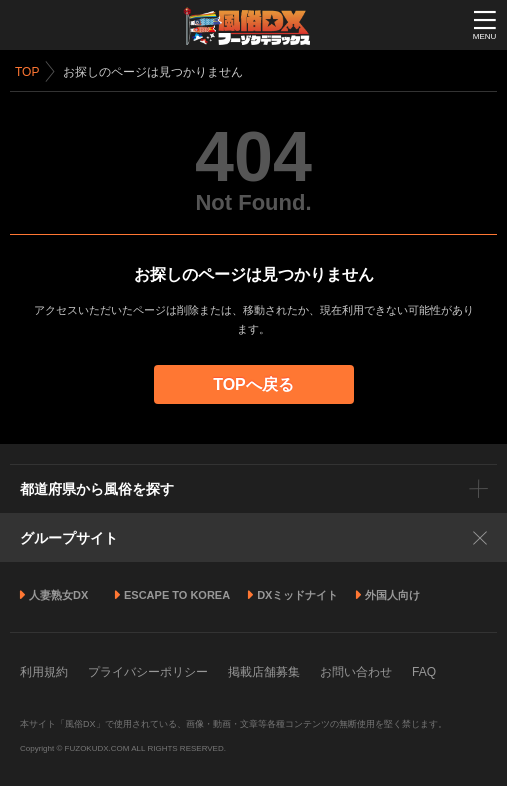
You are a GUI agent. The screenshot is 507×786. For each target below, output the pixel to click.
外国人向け (392, 595)
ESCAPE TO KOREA (177, 595)
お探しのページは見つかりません (153, 72)
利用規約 (44, 672)
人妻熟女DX (58, 595)
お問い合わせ (356, 672)
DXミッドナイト (297, 595)
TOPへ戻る (253, 384)
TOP (27, 72)
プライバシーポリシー (148, 672)
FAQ (424, 672)
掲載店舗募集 (264, 672)
